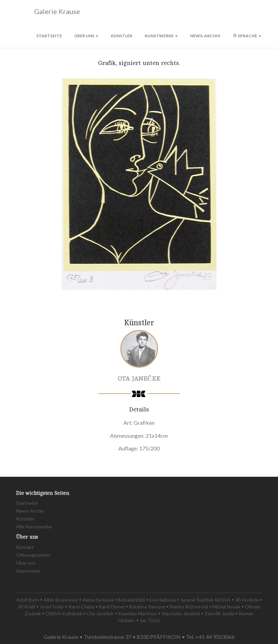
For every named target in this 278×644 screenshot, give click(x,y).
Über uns (86, 36)
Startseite (49, 36)
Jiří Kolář (26, 607)
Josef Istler (52, 607)
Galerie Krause (48, 12)
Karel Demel (111, 607)
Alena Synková (98, 600)
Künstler (122, 36)
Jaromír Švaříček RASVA (206, 600)
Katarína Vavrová (147, 607)
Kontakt (25, 547)
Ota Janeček (139, 379)
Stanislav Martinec (138, 613)
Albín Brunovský (61, 600)
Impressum (28, 571)
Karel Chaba (81, 607)
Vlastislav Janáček (181, 613)
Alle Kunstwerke (34, 527)
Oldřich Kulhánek (64, 613)
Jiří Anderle (247, 600)
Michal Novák (226, 607)
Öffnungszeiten (33, 555)
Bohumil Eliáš (131, 600)
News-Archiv (205, 36)
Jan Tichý (150, 620)
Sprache (247, 36)
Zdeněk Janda (219, 613)
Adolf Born (28, 600)
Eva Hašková (163, 600)
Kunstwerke (161, 36)
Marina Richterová (189, 607)
